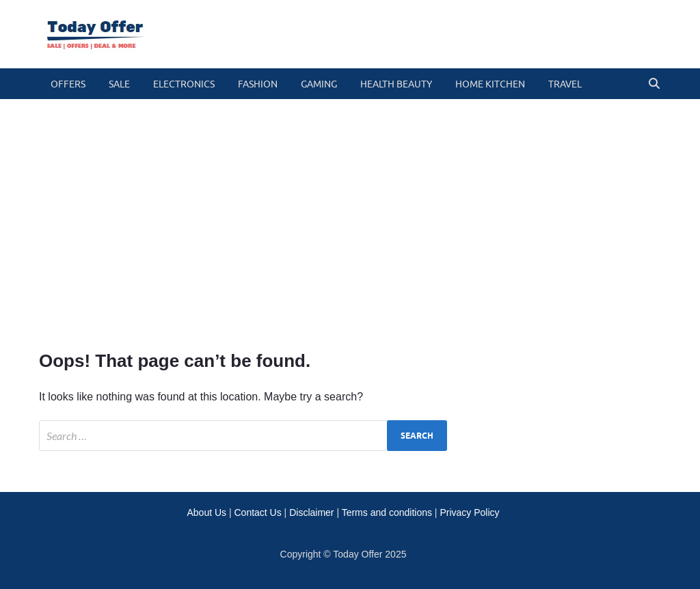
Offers (68, 84)
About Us (206, 512)
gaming (319, 84)
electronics (184, 84)
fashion (258, 84)
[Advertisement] (350, 222)
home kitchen (490, 84)
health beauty (396, 84)
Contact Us (257, 512)
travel (565, 84)
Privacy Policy (469, 512)
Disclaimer (311, 512)
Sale (119, 84)
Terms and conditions (387, 512)
